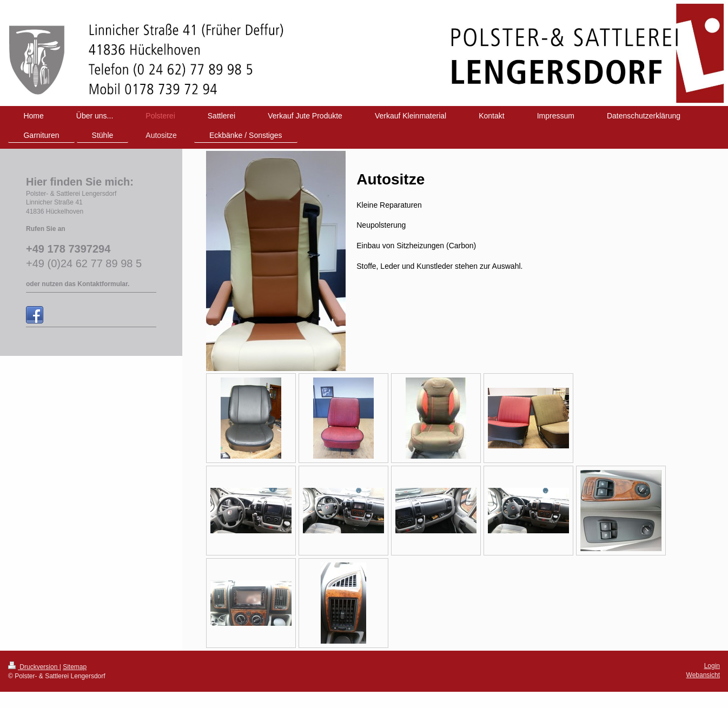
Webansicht (703, 675)
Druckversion (34, 667)
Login (712, 666)
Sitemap (75, 667)
